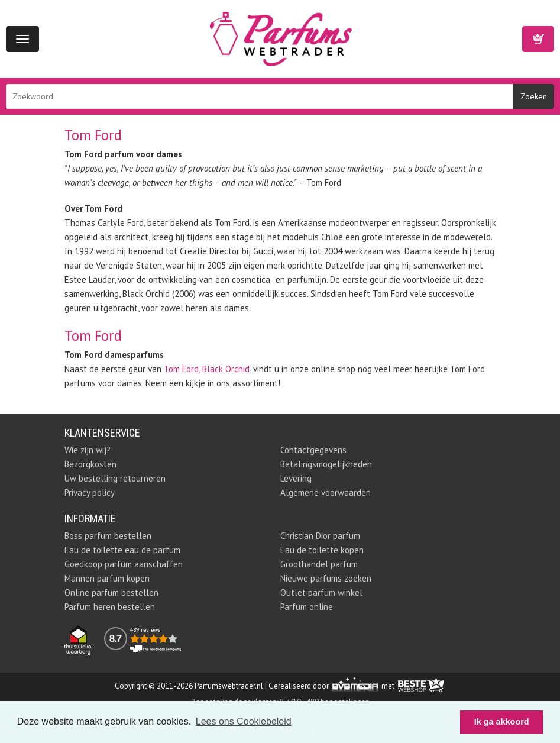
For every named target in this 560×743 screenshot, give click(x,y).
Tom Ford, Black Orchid (207, 369)
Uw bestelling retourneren (115, 478)
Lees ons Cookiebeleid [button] (244, 721)
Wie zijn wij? (88, 450)
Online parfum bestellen (111, 592)
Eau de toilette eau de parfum (122, 550)
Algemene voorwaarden (326, 492)
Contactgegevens (313, 450)
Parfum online (307, 607)
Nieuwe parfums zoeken (326, 578)
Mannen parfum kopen (107, 578)
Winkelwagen (538, 39)
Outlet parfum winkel (321, 592)
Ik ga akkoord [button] (502, 722)
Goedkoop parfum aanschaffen (124, 564)
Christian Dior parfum (320, 536)
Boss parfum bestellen (108, 536)
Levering (296, 478)
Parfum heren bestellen (110, 607)
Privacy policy (90, 492)
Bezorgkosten (90, 464)
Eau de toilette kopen (322, 550)
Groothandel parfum (319, 564)
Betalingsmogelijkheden (326, 464)
